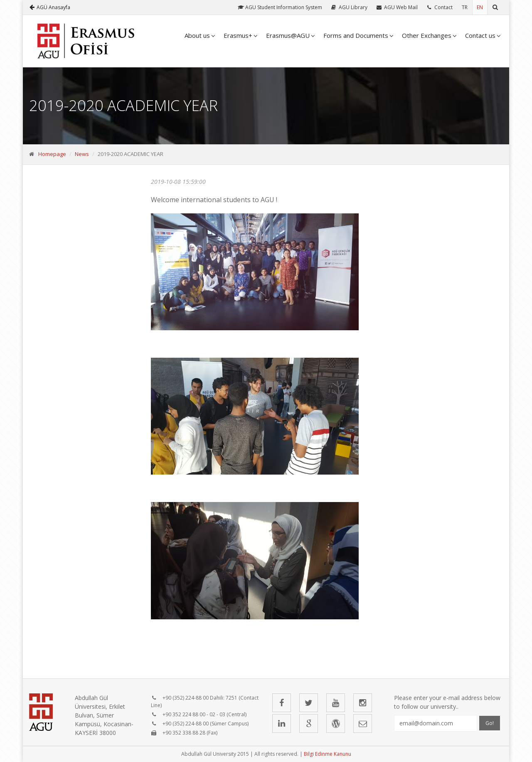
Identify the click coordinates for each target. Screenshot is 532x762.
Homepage (52, 154)
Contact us (480, 35)
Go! (490, 723)
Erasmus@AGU (288, 35)
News (82, 154)
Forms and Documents (356, 35)
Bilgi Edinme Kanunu (328, 754)
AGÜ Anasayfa (50, 7)
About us (197, 35)
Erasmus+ (238, 35)
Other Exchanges (427, 35)
